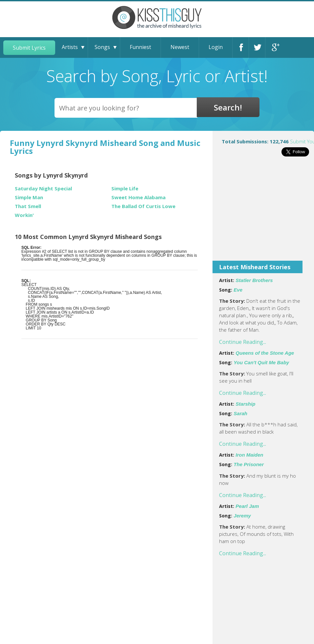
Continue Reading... (243, 342)
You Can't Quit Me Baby (261, 362)
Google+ (275, 48)
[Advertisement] (263, 213)
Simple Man (29, 197)
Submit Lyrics (29, 48)
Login (216, 47)
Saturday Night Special (43, 189)
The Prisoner (249, 464)
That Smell (28, 206)
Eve (238, 290)
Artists (70, 47)
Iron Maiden (249, 455)
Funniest (140, 47)
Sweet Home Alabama (138, 197)
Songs (102, 47)
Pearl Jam (247, 506)
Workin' (24, 215)
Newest (180, 47)
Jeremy (242, 516)
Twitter (258, 48)
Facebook (242, 48)
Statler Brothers (254, 280)
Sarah (240, 413)
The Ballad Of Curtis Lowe (143, 206)
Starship (245, 404)
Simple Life (125, 189)
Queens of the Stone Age (265, 353)
